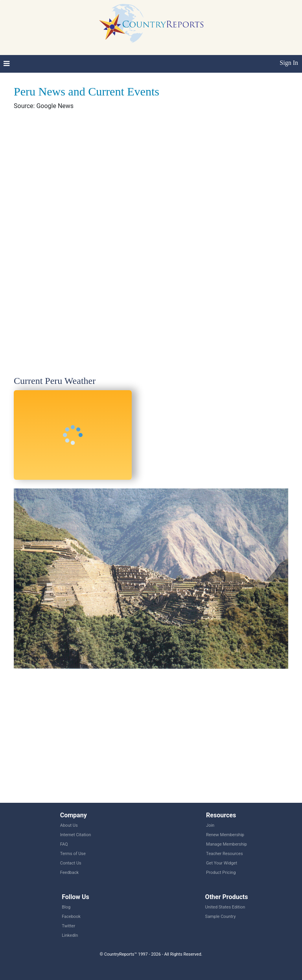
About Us (69, 825)
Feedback (69, 873)
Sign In (289, 63)
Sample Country (221, 917)
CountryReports (151, 24)
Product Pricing (221, 873)
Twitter (68, 926)
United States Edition (225, 907)
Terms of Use (73, 854)
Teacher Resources (224, 854)
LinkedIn (70, 935)
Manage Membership (226, 844)
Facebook (71, 917)
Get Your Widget (222, 863)
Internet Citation (76, 835)
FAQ (64, 844)
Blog (66, 907)
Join (210, 825)
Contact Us (71, 863)
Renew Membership (225, 835)
